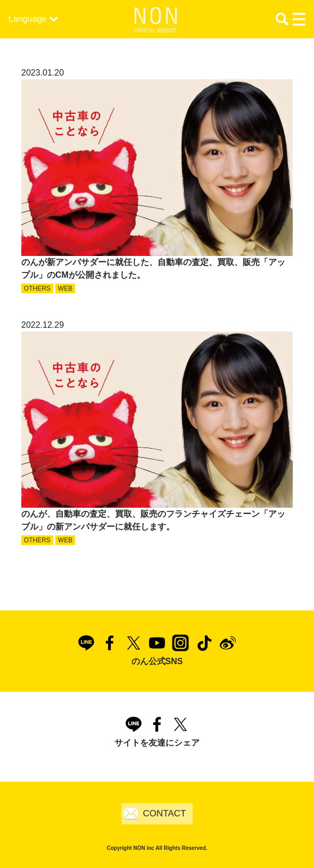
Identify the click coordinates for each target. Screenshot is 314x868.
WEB (65, 288)
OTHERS (37, 288)
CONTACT (165, 813)
